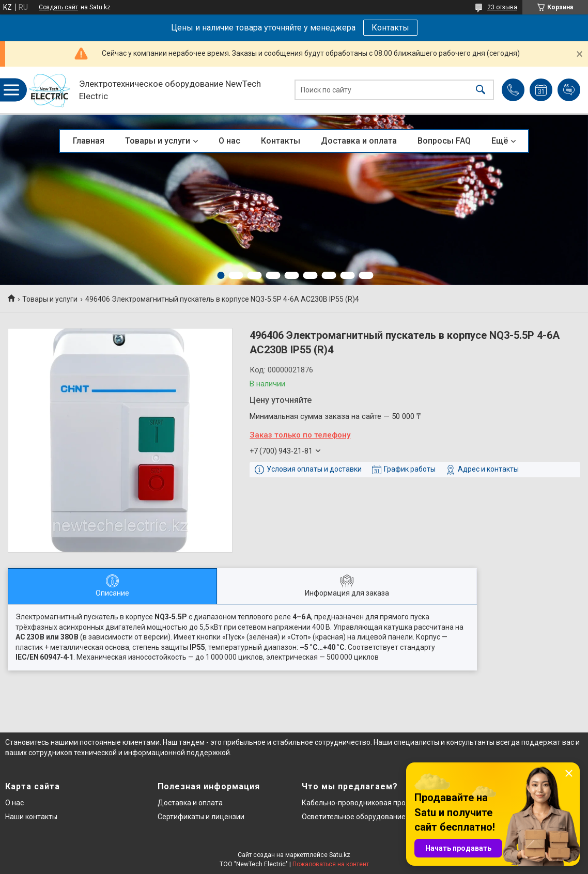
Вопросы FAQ (444, 141)
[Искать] (481, 90)
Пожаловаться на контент (331, 864)
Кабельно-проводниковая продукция (366, 803)
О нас (229, 141)
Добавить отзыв (569, 90)
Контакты (390, 28)
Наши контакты (31, 817)
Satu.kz (340, 855)
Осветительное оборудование (354, 817)
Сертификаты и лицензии (201, 817)
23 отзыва (502, 7)
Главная (89, 141)
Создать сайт (58, 7)
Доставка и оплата (359, 141)
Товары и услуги (158, 141)
